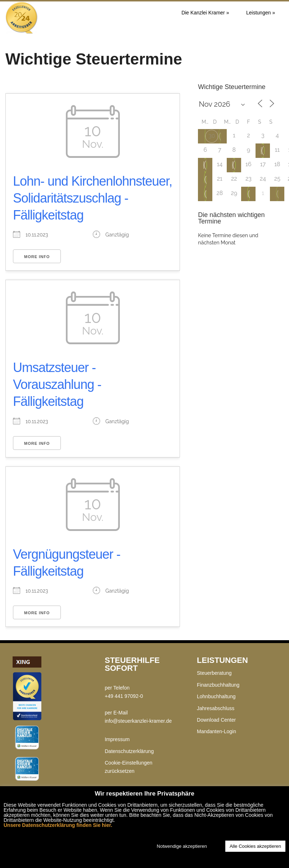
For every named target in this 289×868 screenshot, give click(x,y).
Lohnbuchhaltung (216, 696)
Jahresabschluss (216, 708)
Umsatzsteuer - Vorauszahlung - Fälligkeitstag (57, 384)
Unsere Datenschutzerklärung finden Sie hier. (58, 825)
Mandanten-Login (216, 731)
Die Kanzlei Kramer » (205, 13)
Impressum (117, 739)
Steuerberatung (214, 673)
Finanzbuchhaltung (218, 685)
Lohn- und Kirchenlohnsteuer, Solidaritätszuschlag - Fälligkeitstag (92, 198)
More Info (37, 257)
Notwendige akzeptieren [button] (182, 846)
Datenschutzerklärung (129, 751)
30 (212, 136)
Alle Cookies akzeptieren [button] (255, 846)
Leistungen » (261, 13)
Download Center (216, 720)
